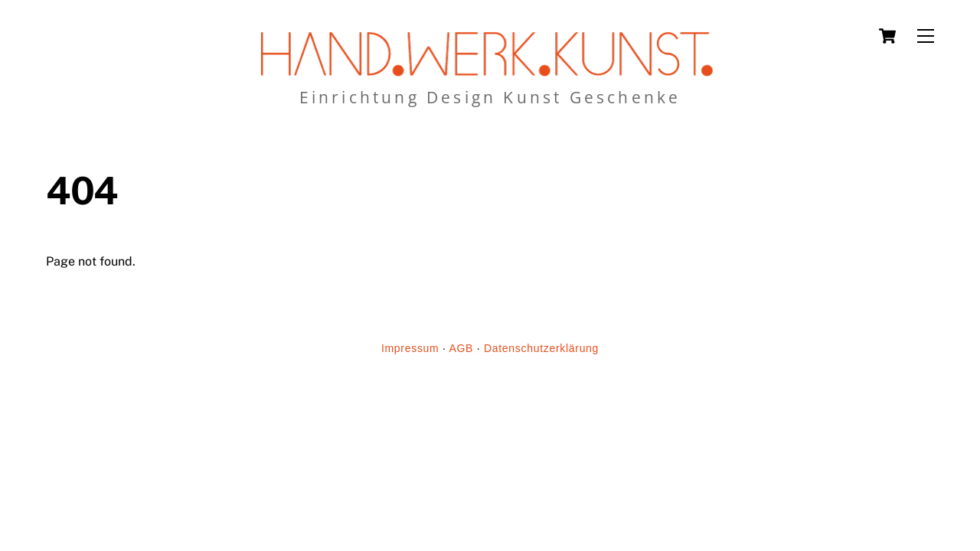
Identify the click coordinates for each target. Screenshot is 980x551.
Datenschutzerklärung (541, 348)
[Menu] (926, 36)
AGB (461, 348)
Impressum (410, 348)
